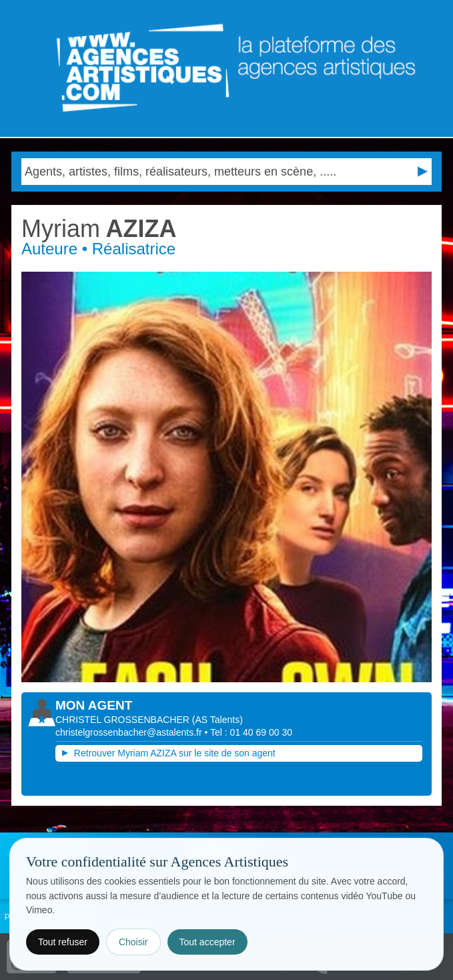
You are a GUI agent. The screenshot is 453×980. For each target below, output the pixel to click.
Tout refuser (63, 942)
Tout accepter (207, 942)
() (217, 720)
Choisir (133, 942)
